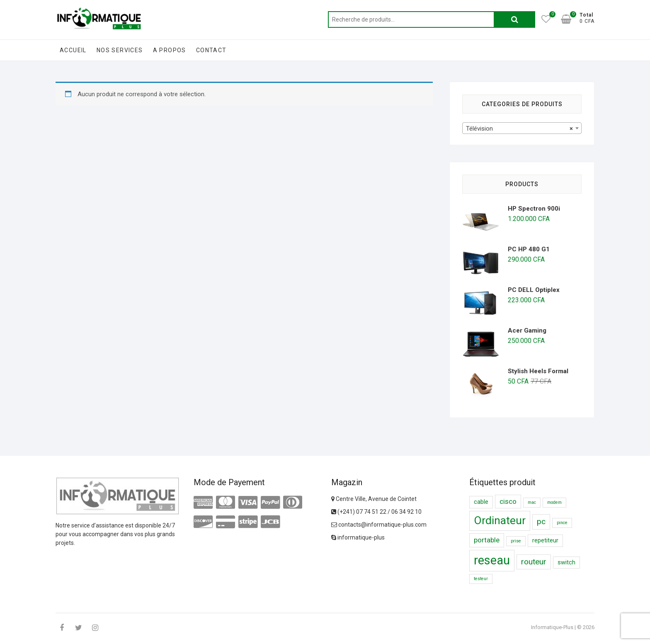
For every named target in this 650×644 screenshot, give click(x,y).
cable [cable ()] (481, 502)
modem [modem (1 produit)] (554, 502)
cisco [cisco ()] (508, 501)
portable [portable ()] (487, 540)
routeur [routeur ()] (534, 562)
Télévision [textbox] (519, 129)
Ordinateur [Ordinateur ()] (500, 520)
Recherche (514, 19)
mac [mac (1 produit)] (532, 502)
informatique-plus (358, 537)
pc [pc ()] (541, 521)
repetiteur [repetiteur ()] (545, 541)
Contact (211, 50)
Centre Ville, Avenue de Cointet (374, 499)
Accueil (73, 50)
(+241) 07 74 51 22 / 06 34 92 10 (376, 512)
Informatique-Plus (552, 627)
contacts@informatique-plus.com (379, 525)
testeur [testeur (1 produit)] (481, 579)
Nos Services (120, 50)
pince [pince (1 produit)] (562, 523)
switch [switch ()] (566, 563)
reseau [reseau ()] (492, 560)
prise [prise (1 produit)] (516, 541)
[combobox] (522, 128)
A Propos (170, 50)
